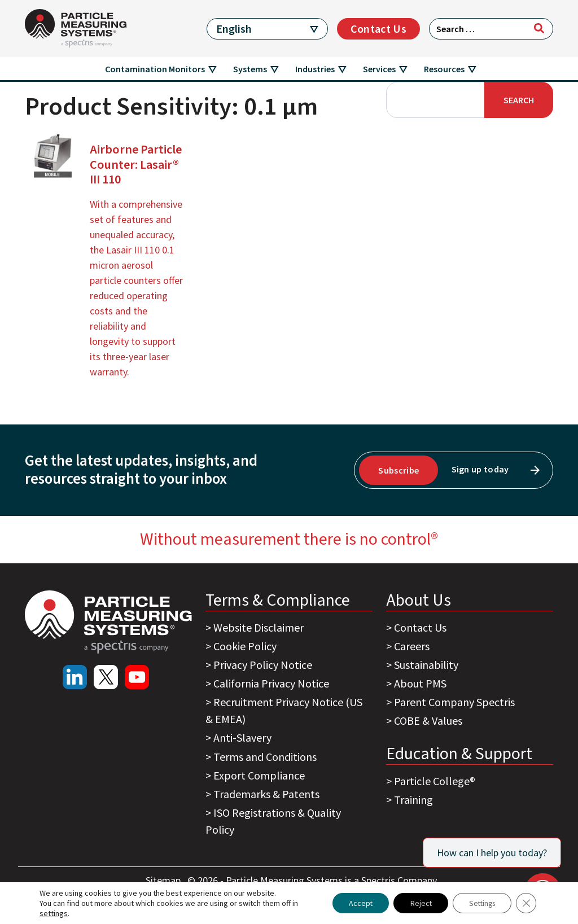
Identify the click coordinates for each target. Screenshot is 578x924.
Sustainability (426, 665)
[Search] (539, 28)
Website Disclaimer (259, 627)
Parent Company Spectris (454, 702)
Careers (412, 646)
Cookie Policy (245, 646)
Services (379, 69)
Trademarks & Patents (266, 794)
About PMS (420, 683)
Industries (315, 69)
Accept (355, 903)
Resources (444, 69)
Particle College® (435, 781)
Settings (480, 903)
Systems (250, 69)
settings (54, 913)
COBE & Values (428, 721)
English (234, 29)
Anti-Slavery (242, 737)
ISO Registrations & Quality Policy (273, 821)
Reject (416, 903)
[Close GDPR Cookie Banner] (526, 903)
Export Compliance (259, 775)
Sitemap (164, 880)
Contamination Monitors (155, 69)
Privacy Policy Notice (263, 665)
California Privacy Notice (271, 683)
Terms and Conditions (265, 757)
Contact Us (378, 29)
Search (519, 100)
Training (413, 800)
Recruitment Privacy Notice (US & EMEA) (284, 710)
